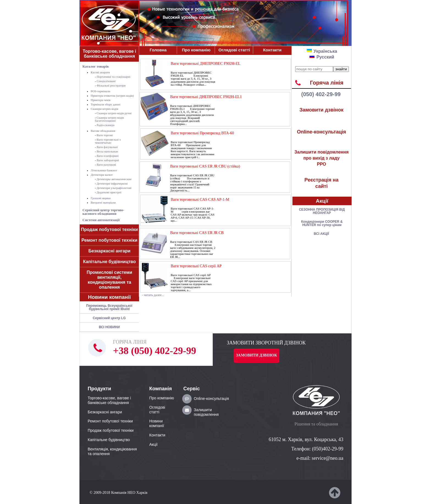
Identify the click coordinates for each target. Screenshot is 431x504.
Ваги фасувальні (107, 147)
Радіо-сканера (105, 125)
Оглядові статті (234, 50)
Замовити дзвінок (322, 110)
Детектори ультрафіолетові (114, 188)
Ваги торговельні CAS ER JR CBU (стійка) (205, 166)
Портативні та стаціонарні (113, 77)
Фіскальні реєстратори (111, 85)
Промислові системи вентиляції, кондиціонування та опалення (109, 280)
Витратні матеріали (103, 202)
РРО (321, 158)
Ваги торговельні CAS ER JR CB (197, 233)
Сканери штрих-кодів (104, 109)
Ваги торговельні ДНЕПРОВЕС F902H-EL (205, 64)
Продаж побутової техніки (110, 229)
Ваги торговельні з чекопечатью (108, 141)
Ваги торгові (105, 135)
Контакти (272, 50)
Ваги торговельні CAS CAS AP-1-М (200, 200)
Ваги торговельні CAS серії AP (196, 266)
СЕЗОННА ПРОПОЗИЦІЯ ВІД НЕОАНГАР (322, 211)
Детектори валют (102, 175)
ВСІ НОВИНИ (109, 327)
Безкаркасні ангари (109, 251)
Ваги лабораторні (108, 160)
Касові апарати (100, 72)
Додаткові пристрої (109, 192)
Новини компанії (109, 297)
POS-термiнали (100, 91)
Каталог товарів (96, 66)
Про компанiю (196, 50)
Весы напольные (107, 151)
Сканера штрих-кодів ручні (114, 113)
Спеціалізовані (106, 81)
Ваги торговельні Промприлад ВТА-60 (202, 133)
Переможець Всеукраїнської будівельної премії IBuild (109, 307)
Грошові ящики (101, 198)
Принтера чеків (101, 100)
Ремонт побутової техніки (109, 240)
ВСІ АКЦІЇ (321, 234)
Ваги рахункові (106, 165)
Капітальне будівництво (109, 262)
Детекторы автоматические (114, 179)
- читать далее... (153, 295)
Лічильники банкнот (104, 170)
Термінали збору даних (106, 104)
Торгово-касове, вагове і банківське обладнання (109, 54)
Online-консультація (321, 132)
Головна (158, 50)
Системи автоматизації (101, 220)
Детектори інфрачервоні (112, 183)
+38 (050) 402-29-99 (154, 351)
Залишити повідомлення (206, 412)
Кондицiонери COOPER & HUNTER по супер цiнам (322, 223)
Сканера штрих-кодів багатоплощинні (109, 119)
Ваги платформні (107, 156)
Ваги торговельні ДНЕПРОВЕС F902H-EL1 (206, 97)
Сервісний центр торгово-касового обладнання (103, 212)
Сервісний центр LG (109, 318)
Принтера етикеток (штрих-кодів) (112, 96)
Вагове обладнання (103, 131)
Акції (322, 201)
